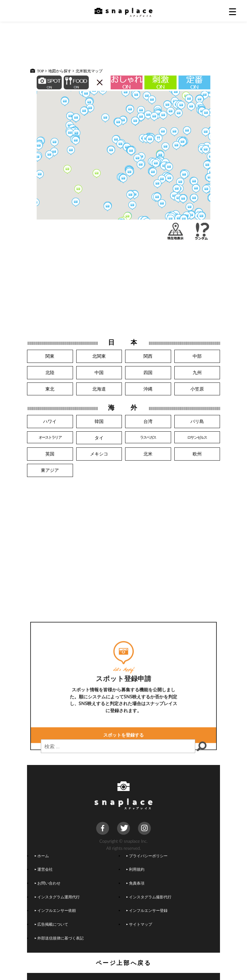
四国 (148, 372)
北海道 (99, 389)
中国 (99, 372)
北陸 (50, 372)
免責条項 (135, 883)
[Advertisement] (123, 48)
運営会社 (44, 869)
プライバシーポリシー (147, 856)
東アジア (50, 470)
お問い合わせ (48, 883)
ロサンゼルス (197, 437)
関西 (148, 356)
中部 (197, 356)
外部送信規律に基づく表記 (59, 938)
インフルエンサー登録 (147, 910)
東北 (50, 389)
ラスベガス (148, 437)
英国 (50, 454)
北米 (148, 454)
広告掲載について (51, 924)
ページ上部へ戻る (124, 963)
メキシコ (99, 454)
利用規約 (135, 869)
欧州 (197, 454)
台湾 (148, 421)
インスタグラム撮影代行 (149, 897)
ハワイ (50, 421)
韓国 (99, 421)
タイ (99, 438)
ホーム (42, 856)
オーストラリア (50, 437)
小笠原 (197, 389)
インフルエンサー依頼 (55, 910)
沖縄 (148, 389)
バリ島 (197, 421)
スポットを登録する (123, 786)
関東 (50, 356)
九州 (197, 372)
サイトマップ (139, 924)
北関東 (99, 356)
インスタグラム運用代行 (57, 897)
